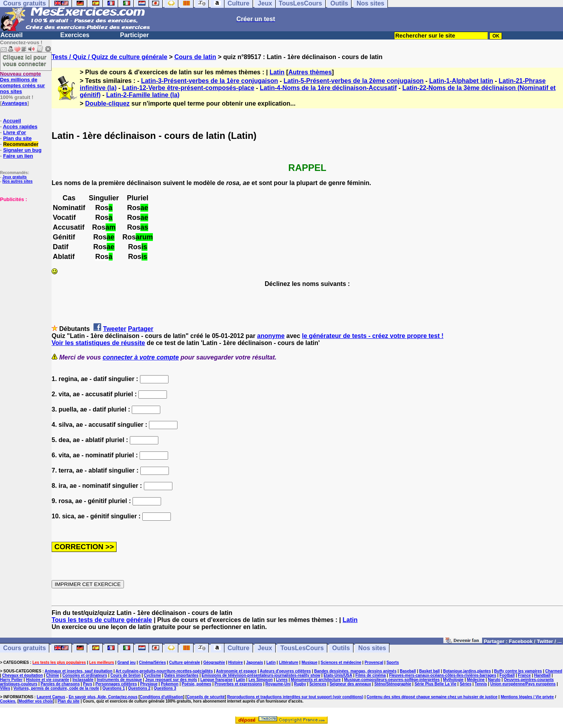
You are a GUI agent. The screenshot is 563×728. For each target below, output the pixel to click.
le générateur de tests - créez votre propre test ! (373, 336)
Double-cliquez (108, 103)
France (524, 675)
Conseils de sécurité (206, 697)
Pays (87, 684)
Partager (141, 329)
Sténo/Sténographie (393, 684)
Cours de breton (125, 675)
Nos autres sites (17, 181)
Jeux (265, 648)
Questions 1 (114, 688)
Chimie (53, 675)
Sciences (318, 684)
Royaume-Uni (278, 684)
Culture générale (185, 662)
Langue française (217, 680)
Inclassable (83, 680)
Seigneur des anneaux (350, 684)
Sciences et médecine (341, 662)
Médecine (476, 680)
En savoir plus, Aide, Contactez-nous (103, 697)
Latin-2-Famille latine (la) (143, 95)
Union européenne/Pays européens (523, 684)
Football (507, 675)
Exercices (75, 35)
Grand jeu (126, 662)
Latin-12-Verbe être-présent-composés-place (188, 88)
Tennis (481, 684)
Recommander (21, 144)
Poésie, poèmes (197, 684)
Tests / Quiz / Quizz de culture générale (109, 57)
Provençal (374, 662)
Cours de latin (195, 57)
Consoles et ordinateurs (85, 675)
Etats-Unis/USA (338, 675)
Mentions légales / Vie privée (527, 697)
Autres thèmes (310, 72)
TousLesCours (302, 648)
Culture (238, 648)
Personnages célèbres (116, 684)
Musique (309, 662)
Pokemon (169, 684)
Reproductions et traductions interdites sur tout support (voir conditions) (295, 697)
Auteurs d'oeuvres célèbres (285, 671)
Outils (341, 648)
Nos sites (372, 648)
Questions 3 (165, 688)
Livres (282, 680)
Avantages (14, 103)
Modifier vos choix (36, 701)
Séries (466, 684)
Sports (393, 662)
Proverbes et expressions (238, 684)
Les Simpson (260, 680)
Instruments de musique (119, 680)
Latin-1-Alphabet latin (461, 81)
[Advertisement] (23, 241)
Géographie (214, 662)
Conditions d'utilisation (162, 697)
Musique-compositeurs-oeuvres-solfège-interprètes (392, 680)
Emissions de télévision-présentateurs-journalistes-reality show (261, 675)
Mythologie (453, 680)
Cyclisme (152, 675)
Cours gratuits (24, 648)
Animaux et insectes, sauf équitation (78, 671)
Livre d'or (15, 132)
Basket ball (429, 671)
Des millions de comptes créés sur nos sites (22, 83)
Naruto (494, 680)
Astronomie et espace (236, 671)
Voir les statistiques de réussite (98, 343)
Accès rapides (20, 127)
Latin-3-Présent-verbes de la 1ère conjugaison (210, 81)
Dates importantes (181, 675)
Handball (542, 675)
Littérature (288, 662)
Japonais (254, 662)
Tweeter (115, 329)
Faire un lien (18, 156)
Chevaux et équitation (23, 675)
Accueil (12, 35)
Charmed (553, 671)
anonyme (271, 336)
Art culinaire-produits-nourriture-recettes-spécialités (164, 671)
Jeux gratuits (14, 177)
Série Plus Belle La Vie (435, 684)
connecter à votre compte (141, 357)
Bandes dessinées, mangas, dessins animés (356, 671)
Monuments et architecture (316, 680)
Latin (277, 72)
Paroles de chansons (60, 684)
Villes (5, 688)
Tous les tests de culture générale (102, 620)
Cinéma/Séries (152, 662)
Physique (149, 684)
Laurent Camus (51, 697)
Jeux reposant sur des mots (171, 680)
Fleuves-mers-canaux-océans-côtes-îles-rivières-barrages (443, 675)
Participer (134, 35)
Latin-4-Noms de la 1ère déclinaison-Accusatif (328, 88)
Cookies (8, 701)
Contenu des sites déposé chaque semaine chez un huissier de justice (432, 697)
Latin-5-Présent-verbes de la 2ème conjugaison (353, 81)
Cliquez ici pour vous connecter (25, 60)
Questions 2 (139, 688)
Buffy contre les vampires (518, 671)
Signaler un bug (22, 150)
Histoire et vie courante (48, 680)
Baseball (408, 671)
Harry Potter (11, 680)
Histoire (236, 662)
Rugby (300, 684)
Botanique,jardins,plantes (467, 671)
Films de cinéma (371, 675)
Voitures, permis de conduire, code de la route (56, 688)
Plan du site (17, 138)
